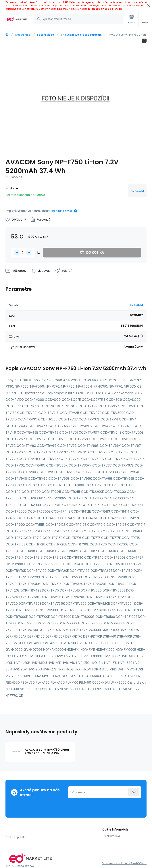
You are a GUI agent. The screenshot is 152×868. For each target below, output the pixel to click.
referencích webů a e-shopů (105, 9)
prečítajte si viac (62, 211)
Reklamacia (112, 836)
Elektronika (23, 35)
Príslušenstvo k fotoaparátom (81, 35)
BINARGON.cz (138, 863)
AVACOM (137, 191)
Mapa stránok (25, 866)
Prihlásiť (134, 792)
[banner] (17, 19)
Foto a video (46, 35)
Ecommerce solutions (116, 863)
